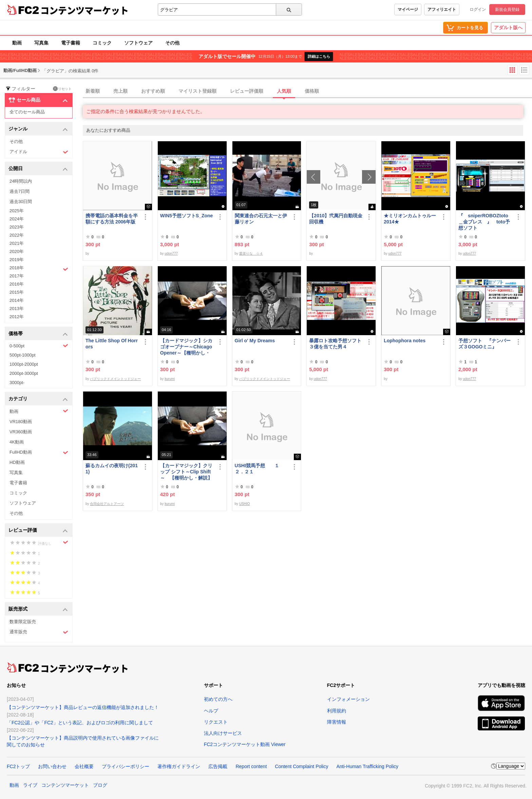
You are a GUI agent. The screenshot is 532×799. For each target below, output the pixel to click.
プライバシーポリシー (126, 766)
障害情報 (337, 722)
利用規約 (337, 711)
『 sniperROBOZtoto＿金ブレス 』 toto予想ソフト (484, 222)
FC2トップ (18, 766)
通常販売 (39, 632)
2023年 (17, 227)
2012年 (17, 317)
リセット (62, 89)
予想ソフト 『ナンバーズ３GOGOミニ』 (484, 344)
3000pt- (17, 383)
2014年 (17, 300)
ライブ (30, 785)
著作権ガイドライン (179, 766)
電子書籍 (71, 43)
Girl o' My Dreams (255, 341)
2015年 (17, 292)
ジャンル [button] (38, 129)
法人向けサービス (223, 733)
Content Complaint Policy (301, 766)
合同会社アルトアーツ (107, 504)
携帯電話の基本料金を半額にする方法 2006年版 (112, 219)
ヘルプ (211, 711)
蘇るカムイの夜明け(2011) (112, 469)
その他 (172, 43)
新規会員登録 (507, 10)
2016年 (17, 284)
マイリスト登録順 (197, 91)
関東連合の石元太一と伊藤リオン (261, 219)
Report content (251, 766)
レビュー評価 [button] (38, 531)
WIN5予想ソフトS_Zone (187, 216)
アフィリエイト (442, 10)
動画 (17, 43)
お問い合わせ (52, 766)
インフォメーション (348, 699)
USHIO (245, 504)
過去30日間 (21, 202)
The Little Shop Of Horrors (112, 344)
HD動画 (17, 462)
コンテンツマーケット (84, 10)
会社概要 (84, 766)
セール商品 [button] (38, 100)
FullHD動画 (39, 452)
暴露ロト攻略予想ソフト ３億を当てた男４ (336, 344)
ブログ (100, 785)
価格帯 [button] (38, 334)
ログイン (478, 10)
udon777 (171, 253)
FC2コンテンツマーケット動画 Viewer (245, 744)
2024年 (17, 219)
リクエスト (216, 722)
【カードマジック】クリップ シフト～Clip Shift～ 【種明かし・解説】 (186, 472)
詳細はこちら (319, 56)
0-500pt (39, 346)
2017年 (17, 276)
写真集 (41, 43)
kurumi (170, 379)
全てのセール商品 (27, 112)
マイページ (408, 10)
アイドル (39, 152)
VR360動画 (21, 432)
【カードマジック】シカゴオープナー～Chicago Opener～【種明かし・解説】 (186, 347)
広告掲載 (218, 766)
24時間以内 (21, 181)
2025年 (17, 211)
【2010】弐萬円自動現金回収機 (336, 219)
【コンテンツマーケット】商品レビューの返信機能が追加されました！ (83, 707)
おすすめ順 (153, 91)
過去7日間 (20, 191)
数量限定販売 (23, 622)
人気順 (284, 91)
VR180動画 (21, 422)
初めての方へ (218, 699)
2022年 (17, 235)
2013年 (17, 308)
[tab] (307, 91)
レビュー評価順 (247, 91)
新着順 (93, 91)
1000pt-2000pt (24, 364)
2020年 (17, 251)
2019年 (17, 260)
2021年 (17, 243)
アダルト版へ (508, 28)
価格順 (312, 91)
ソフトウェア (138, 43)
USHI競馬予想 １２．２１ (257, 469)
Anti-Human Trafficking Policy (367, 766)
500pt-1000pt (23, 355)
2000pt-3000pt (24, 373)
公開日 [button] (38, 169)
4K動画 (17, 442)
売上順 (120, 91)
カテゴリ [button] (38, 399)
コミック (102, 43)
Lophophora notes (405, 341)
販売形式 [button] (38, 609)
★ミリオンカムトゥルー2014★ (410, 219)
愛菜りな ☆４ (251, 253)
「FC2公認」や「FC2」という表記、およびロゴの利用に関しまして (80, 723)
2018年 (39, 269)
